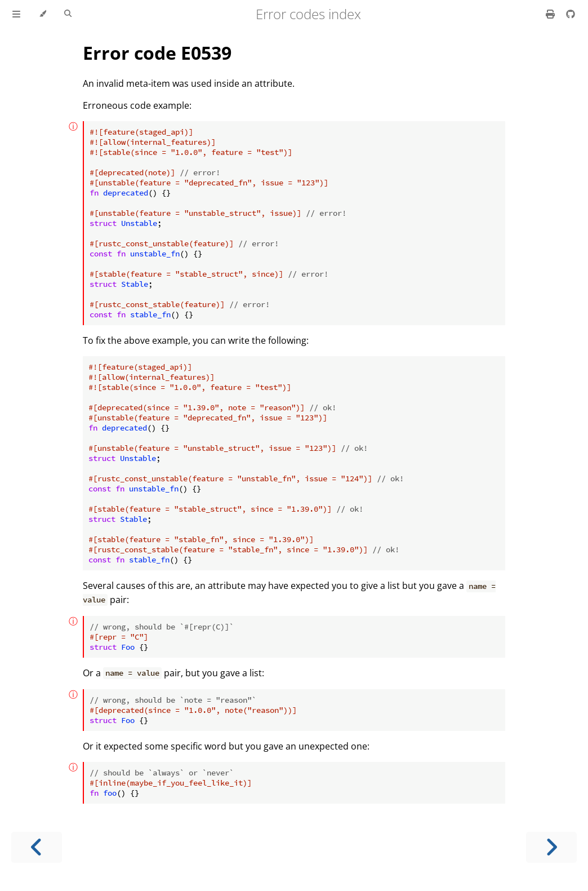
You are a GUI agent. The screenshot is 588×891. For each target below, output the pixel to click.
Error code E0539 (157, 53)
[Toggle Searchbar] (68, 14)
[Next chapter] (551, 847)
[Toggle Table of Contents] (16, 14)
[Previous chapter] (37, 847)
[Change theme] (43, 14)
